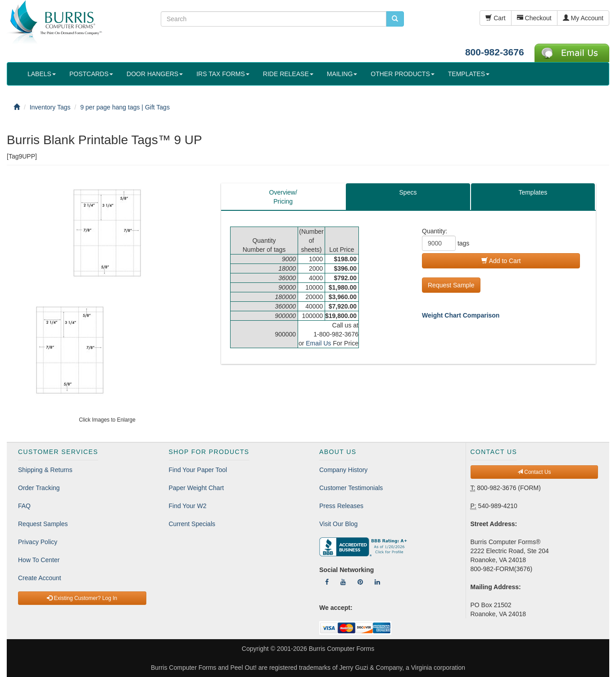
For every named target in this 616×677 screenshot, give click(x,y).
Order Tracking (39, 488)
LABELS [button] (42, 74)
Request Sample (451, 285)
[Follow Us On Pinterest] (360, 582)
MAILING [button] (342, 74)
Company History (343, 470)
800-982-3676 (495, 52)
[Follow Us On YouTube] (343, 582)
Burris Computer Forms (342, 649)
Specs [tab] (408, 192)
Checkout (534, 18)
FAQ (24, 506)
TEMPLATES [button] (469, 74)
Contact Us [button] (534, 472)
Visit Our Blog (338, 524)
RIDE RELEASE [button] (288, 74)
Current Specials (192, 524)
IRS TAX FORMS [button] (223, 74)
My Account (583, 18)
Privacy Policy (38, 542)
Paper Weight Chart (197, 488)
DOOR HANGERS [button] (155, 74)
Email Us (318, 343)
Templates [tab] (533, 192)
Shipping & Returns (45, 470)
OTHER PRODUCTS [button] (402, 74)
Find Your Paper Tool (198, 470)
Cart (495, 18)
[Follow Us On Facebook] (327, 582)
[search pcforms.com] (395, 19)
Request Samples (43, 524)
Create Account (40, 578)
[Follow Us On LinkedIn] (377, 582)
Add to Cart (501, 261)
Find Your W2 (188, 506)
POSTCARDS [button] (91, 74)
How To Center (39, 560)
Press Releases (341, 506)
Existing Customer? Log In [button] (82, 598)
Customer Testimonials (351, 488)
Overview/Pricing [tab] (283, 197)
